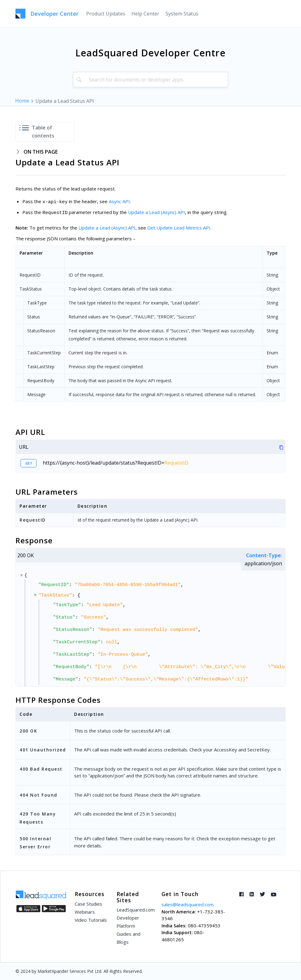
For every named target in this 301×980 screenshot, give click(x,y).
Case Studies (89, 904)
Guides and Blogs (128, 938)
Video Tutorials (91, 920)
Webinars (85, 912)
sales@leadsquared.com (188, 904)
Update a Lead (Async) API (157, 212)
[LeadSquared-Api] (47, 14)
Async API (119, 201)
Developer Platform (128, 922)
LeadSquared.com (135, 910)
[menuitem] (106, 14)
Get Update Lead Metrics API (179, 228)
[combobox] (151, 80)
